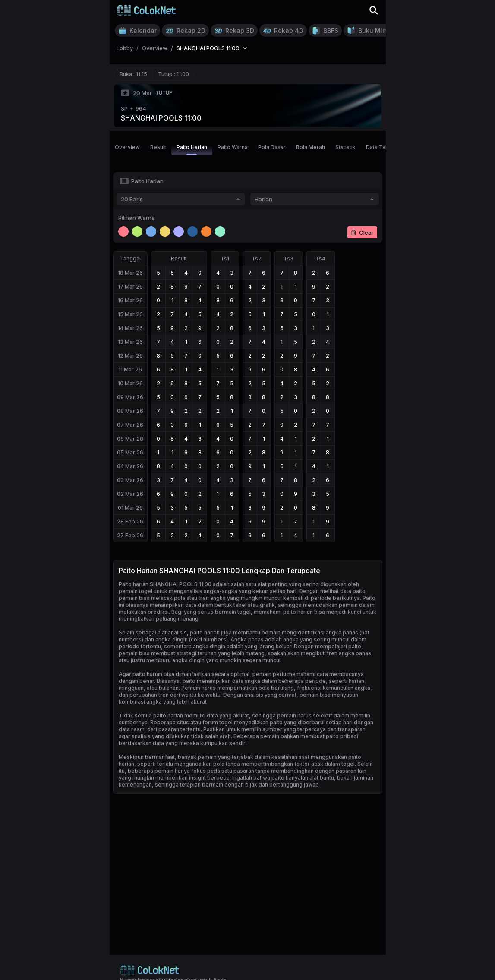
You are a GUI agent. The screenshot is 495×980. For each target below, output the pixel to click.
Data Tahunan (383, 147)
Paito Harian (192, 149)
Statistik (345, 147)
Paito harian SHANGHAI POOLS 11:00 (165, 584)
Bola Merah (311, 147)
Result (158, 147)
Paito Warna (233, 147)
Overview (127, 147)
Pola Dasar (272, 147)
